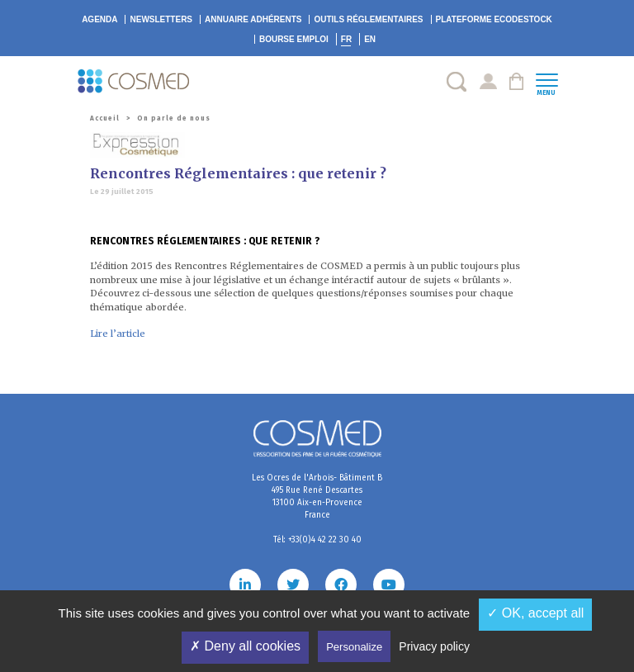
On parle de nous (174, 118)
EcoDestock (494, 19)
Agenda (99, 19)
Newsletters (161, 19)
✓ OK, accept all (535, 613)
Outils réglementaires (368, 19)
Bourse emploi (294, 39)
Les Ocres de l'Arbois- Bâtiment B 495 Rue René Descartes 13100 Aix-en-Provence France (317, 497)
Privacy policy (434, 646)
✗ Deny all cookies (245, 646)
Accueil (105, 118)
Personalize (354, 647)
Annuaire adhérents (253, 19)
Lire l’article (118, 334)
